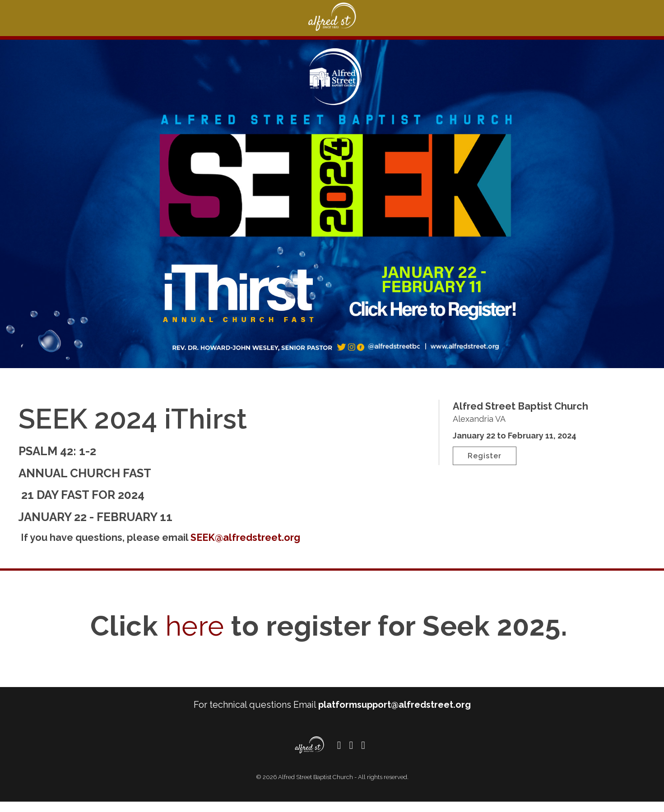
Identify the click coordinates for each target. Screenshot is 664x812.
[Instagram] (363, 755)
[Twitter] (351, 755)
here (195, 636)
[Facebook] (339, 755)
